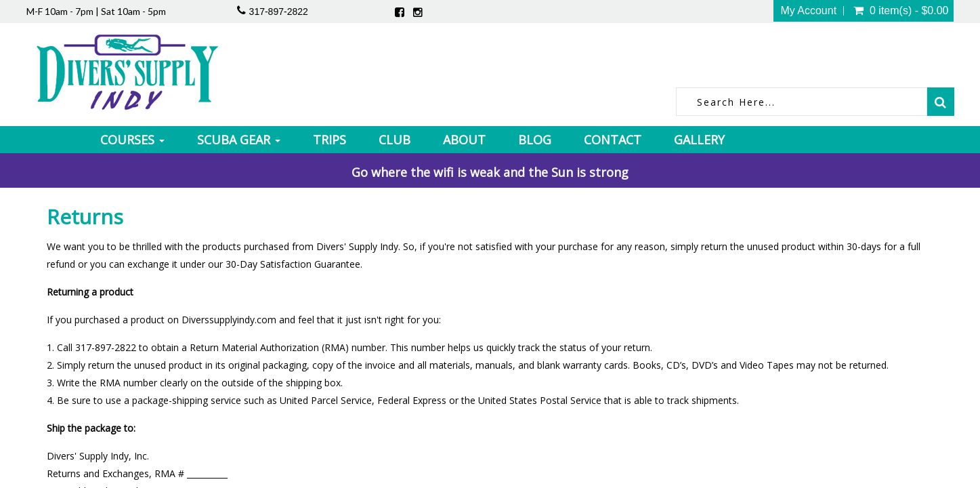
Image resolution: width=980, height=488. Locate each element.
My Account (808, 11)
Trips (329, 140)
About (464, 140)
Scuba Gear (239, 140)
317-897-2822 (279, 12)
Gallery (699, 140)
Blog (535, 140)
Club (395, 140)
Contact (613, 140)
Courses (132, 140)
